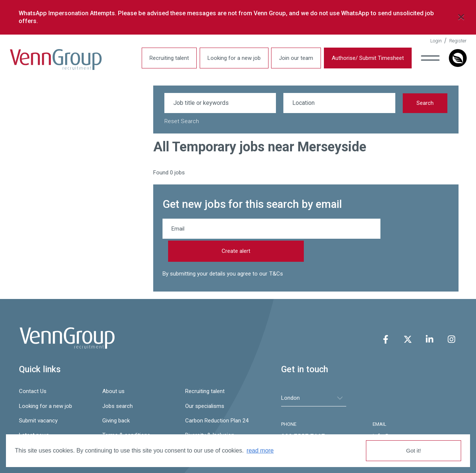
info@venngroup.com (403, 414)
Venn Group (61, 60)
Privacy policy (36, 428)
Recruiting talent (164, 58)
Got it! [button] (414, 451)
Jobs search (118, 384)
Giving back (116, 398)
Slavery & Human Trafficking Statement (223, 428)
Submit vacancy (38, 398)
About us (113, 369)
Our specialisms (205, 384)
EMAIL (379, 402)
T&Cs (276, 252)
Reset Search (182, 121)
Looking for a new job (229, 58)
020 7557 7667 (303, 414)
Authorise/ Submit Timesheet (363, 58)
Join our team (291, 58)
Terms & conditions (126, 413)
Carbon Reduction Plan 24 (217, 398)
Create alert (414, 229)
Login (431, 41)
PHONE (289, 402)
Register (453, 41)
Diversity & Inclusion (210, 413)
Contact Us (33, 369)
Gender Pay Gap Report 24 (134, 428)
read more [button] (260, 451)
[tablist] (314, 376)
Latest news (34, 413)
